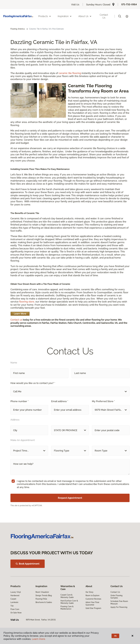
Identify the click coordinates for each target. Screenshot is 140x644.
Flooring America (18, 29)
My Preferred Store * (103, 401)
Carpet (13, 599)
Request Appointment (70, 498)
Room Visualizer (42, 592)
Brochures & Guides (44, 602)
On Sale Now (16, 613)
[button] (120, 16)
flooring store (27, 302)
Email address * (60, 401)
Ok (115, 636)
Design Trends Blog (44, 595)
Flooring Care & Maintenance (67, 608)
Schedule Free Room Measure (119, 602)
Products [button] (45, 16)
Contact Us (104, 16)
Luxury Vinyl (16, 592)
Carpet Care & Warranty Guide (67, 596)
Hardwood (15, 595)
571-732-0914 (129, 4)
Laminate (14, 602)
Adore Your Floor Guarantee (92, 603)
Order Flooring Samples (116, 597)
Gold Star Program (93, 608)
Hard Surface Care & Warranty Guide (69, 602)
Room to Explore (92, 595)
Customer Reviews (93, 599)
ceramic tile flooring (70, 73)
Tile (12, 606)
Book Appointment (28, 564)
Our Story (90, 592)
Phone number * (20, 401)
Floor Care (15, 609)
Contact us (16, 320)
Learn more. (39, 639)
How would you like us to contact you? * (33, 383)
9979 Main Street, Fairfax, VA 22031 (41, 620)
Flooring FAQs (41, 599)
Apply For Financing (119, 607)
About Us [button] (85, 16)
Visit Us (75, 5)
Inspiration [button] (65, 16)
